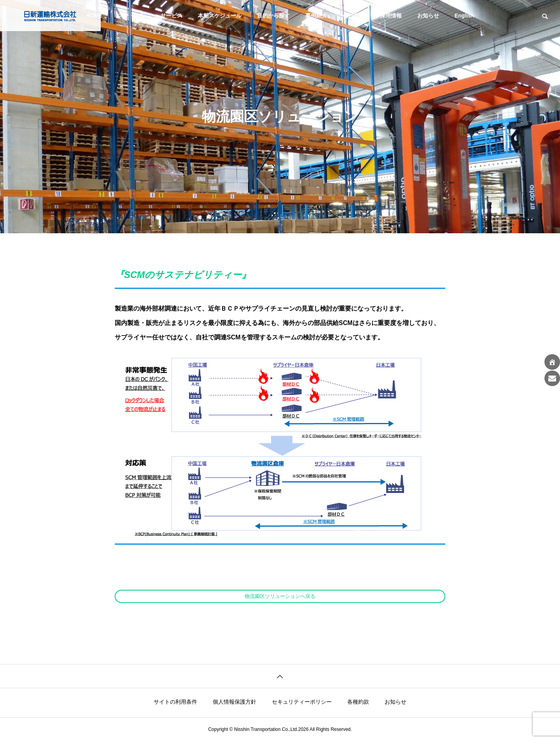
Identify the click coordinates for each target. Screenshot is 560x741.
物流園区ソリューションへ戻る (280, 596)
